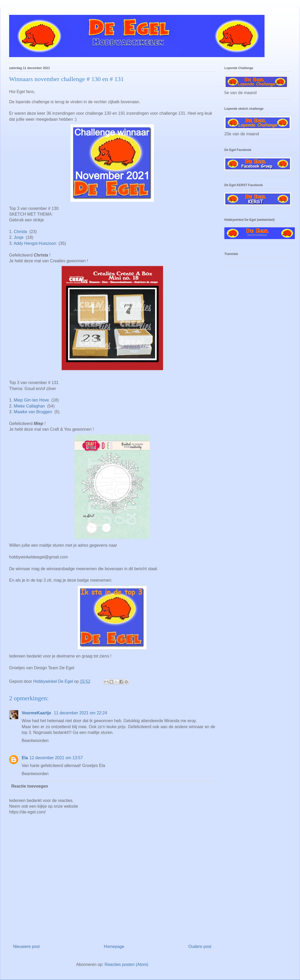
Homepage (114, 946)
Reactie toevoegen (30, 786)
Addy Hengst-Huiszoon (35, 243)
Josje (19, 237)
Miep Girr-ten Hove (31, 400)
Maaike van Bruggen (33, 412)
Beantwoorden (35, 741)
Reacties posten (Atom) (126, 964)
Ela (25, 758)
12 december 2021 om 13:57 (56, 758)
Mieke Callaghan (29, 406)
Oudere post (200, 946)
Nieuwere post (26, 946)
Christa (20, 232)
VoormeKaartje (37, 713)
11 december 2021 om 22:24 (80, 713)
